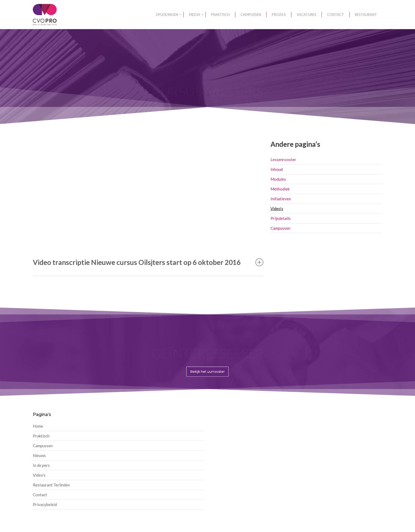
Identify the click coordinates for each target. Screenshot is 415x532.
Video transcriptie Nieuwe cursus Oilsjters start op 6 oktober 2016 (148, 262)
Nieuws (39, 455)
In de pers (41, 465)
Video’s (277, 209)
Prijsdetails (281, 218)
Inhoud (277, 169)
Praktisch (41, 436)
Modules (278, 179)
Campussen (280, 228)
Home (38, 426)
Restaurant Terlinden (51, 485)
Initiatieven (281, 199)
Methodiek (280, 189)
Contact (40, 495)
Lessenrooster (283, 159)
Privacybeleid (45, 504)
